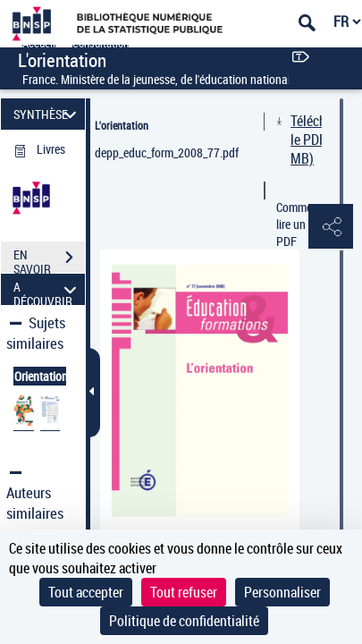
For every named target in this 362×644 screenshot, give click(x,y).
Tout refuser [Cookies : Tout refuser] (184, 592)
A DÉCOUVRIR (48, 289)
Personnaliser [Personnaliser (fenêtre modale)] (282, 592)
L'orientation (122, 125)
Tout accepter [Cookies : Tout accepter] (86, 592)
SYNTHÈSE (48, 114)
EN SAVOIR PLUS (49, 259)
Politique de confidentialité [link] (184, 621)
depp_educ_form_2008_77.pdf (167, 153)
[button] (331, 227)
